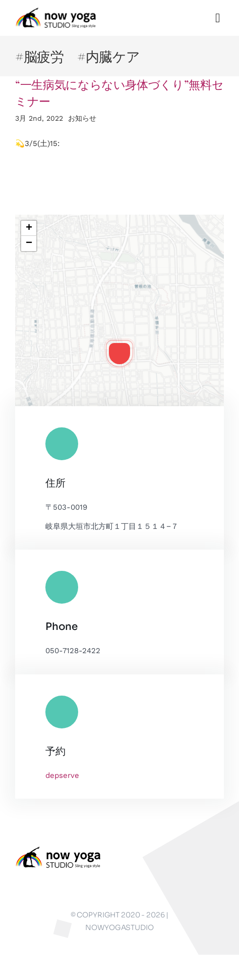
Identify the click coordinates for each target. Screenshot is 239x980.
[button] (119, 354)
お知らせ (82, 118)
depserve (62, 775)
